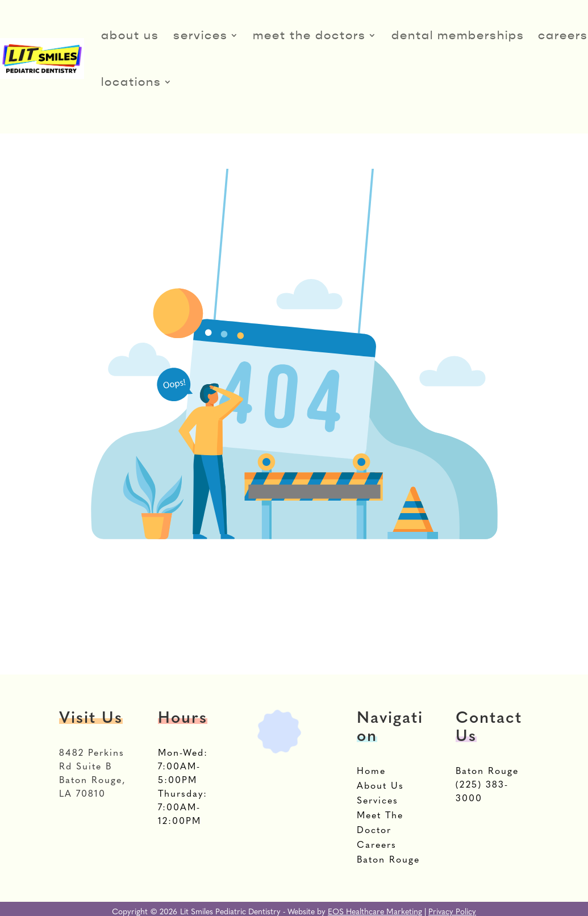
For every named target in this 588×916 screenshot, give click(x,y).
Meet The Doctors (309, 35)
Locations (131, 82)
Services (201, 35)
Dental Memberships (458, 35)
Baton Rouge (487, 772)
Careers (563, 35)
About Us (130, 35)
